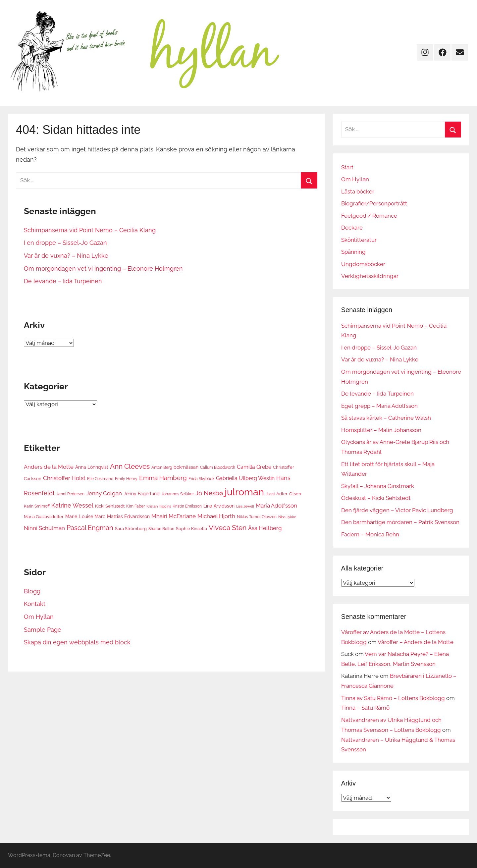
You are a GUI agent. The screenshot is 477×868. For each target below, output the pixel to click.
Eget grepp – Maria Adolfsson (379, 406)
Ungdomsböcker (363, 264)
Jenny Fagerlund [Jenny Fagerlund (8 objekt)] (142, 493)
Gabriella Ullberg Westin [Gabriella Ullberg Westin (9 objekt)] (245, 478)
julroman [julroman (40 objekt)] (244, 492)
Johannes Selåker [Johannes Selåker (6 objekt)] (178, 494)
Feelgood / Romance (369, 216)
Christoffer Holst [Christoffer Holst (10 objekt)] (64, 478)
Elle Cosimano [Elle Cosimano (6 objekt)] (100, 479)
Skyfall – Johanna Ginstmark (378, 486)
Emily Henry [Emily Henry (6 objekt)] (126, 479)
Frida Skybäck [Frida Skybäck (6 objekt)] (201, 479)
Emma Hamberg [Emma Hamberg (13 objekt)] (163, 478)
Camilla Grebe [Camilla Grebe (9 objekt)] (254, 467)
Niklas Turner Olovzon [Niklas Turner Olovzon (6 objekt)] (257, 517)
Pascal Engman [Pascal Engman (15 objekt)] (90, 528)
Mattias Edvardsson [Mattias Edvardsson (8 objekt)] (128, 516)
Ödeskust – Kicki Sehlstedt (376, 498)
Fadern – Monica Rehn (370, 534)
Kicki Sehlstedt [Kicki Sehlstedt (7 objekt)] (110, 506)
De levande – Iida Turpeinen (63, 281)
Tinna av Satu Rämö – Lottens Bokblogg (393, 698)
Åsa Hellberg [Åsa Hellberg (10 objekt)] (265, 528)
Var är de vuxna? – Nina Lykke (66, 256)
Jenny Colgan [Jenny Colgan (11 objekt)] (104, 493)
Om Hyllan (39, 617)
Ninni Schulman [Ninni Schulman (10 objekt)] (44, 528)
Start (347, 167)
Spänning (353, 252)
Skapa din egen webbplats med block (77, 642)
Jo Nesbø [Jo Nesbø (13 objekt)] (209, 493)
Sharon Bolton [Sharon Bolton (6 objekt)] (161, 529)
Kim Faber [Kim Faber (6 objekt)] (135, 506)
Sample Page (43, 630)
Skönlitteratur (359, 240)
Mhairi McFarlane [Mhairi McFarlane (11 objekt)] (174, 516)
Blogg (32, 591)
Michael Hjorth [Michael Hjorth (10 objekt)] (216, 516)
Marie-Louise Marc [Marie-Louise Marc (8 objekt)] (85, 516)
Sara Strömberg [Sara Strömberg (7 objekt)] (131, 528)
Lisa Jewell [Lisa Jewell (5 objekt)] (245, 506)
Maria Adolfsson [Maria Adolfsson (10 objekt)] (276, 506)
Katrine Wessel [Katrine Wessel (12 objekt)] (72, 505)
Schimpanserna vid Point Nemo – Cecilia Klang (90, 230)
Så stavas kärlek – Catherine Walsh (386, 418)
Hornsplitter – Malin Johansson (381, 430)
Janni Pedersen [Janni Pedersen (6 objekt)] (70, 494)
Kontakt (35, 604)
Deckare (352, 228)
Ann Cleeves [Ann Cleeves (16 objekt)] (130, 466)
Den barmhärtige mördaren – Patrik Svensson (400, 522)
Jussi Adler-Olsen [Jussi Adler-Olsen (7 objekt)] (283, 494)
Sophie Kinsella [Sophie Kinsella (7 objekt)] (191, 528)
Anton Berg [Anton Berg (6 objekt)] (162, 467)
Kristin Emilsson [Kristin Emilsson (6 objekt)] (187, 506)
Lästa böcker (358, 191)
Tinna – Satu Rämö (365, 708)
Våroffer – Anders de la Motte (416, 642)
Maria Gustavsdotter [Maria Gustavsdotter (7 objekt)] (44, 516)
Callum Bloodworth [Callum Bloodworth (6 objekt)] (218, 467)
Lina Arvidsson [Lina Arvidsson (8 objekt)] (219, 506)
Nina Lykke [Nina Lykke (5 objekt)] (287, 517)
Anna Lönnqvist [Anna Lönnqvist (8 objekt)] (92, 467)
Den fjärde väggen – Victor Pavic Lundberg (397, 510)
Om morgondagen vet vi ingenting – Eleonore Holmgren (103, 269)
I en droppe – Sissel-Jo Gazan (65, 243)
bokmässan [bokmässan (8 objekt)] (186, 467)
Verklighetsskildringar (370, 276)
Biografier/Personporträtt (374, 203)
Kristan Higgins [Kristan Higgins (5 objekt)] (159, 506)
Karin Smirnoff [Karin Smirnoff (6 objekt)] (37, 506)
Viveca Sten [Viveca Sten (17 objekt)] (228, 528)
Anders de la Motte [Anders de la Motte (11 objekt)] (49, 467)
